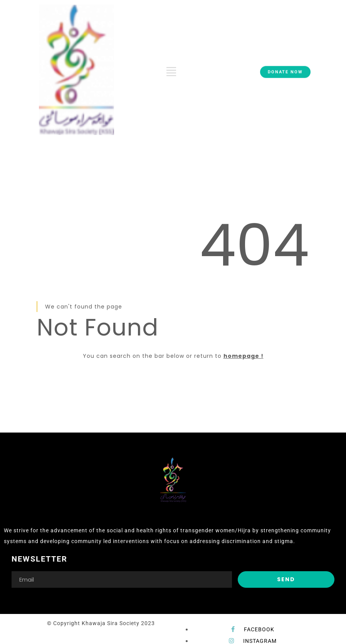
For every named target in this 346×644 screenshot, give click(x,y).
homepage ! (244, 356)
